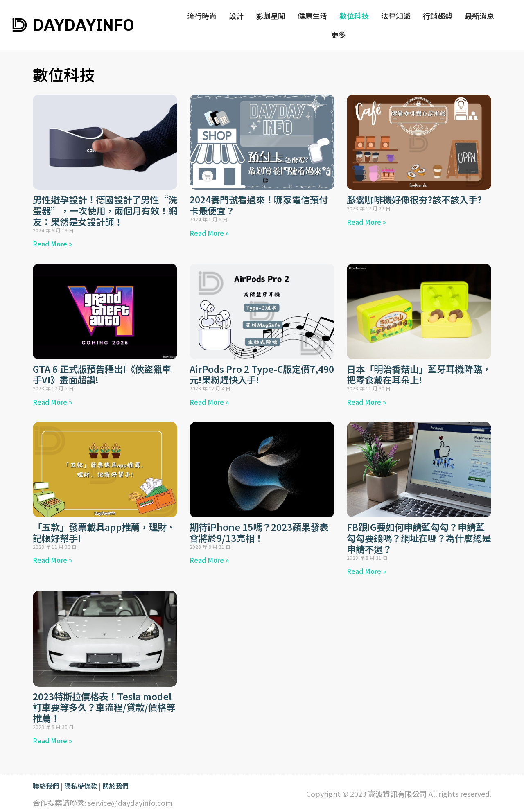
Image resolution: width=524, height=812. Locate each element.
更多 (341, 34)
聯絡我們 (46, 786)
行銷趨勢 (438, 16)
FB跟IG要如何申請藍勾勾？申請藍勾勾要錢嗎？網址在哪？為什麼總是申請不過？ (419, 538)
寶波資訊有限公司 (398, 794)
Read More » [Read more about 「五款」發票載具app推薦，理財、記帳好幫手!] (52, 560)
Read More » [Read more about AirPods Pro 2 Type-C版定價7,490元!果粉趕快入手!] (209, 402)
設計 (236, 16)
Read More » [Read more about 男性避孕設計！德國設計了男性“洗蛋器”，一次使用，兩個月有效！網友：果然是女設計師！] (52, 244)
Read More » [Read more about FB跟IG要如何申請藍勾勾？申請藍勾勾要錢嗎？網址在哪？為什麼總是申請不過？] (366, 571)
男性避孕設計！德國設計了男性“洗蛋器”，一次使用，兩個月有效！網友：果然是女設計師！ (105, 210)
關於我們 (115, 786)
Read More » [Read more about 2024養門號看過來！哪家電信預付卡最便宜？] (209, 233)
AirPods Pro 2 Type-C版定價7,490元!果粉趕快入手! (262, 374)
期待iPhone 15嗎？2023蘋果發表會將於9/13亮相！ (259, 532)
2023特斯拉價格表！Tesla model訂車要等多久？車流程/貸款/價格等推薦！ (104, 707)
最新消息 (479, 16)
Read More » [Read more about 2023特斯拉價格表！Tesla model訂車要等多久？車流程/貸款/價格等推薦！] (52, 740)
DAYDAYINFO (84, 25)
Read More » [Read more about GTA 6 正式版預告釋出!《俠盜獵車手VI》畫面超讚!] (52, 402)
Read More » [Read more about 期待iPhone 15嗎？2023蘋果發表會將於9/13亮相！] (209, 560)
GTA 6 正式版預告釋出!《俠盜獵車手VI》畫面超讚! (102, 374)
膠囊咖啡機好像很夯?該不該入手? (414, 199)
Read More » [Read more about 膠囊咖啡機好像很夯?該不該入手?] (366, 222)
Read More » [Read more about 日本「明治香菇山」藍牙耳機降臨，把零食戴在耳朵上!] (366, 402)
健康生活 (312, 16)
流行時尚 (202, 16)
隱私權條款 (81, 786)
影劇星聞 (271, 16)
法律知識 (396, 16)
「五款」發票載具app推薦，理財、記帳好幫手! (104, 532)
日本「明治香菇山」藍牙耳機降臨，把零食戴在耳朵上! (419, 374)
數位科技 (354, 16)
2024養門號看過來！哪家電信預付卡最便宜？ (259, 205)
